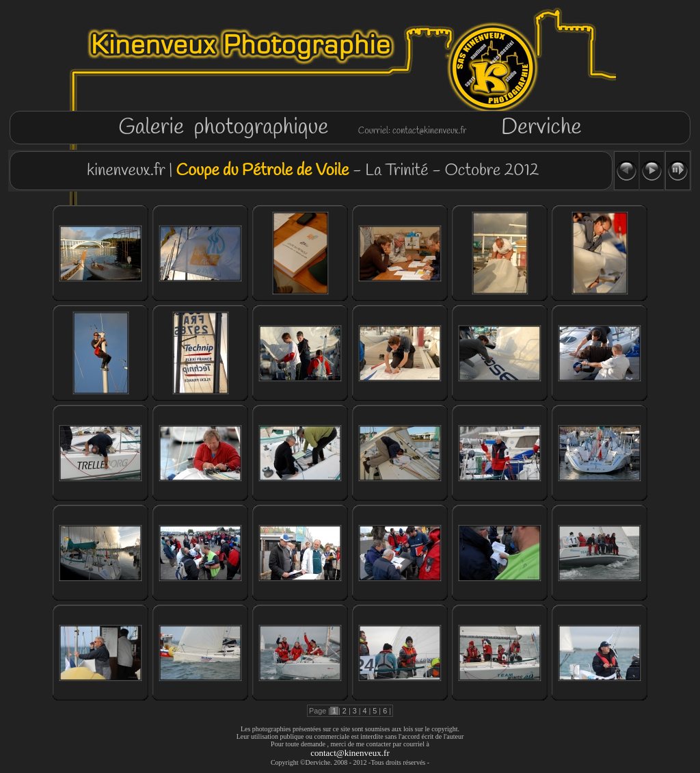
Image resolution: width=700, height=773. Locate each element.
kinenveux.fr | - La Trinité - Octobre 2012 (311, 171)
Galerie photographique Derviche (350, 128)
